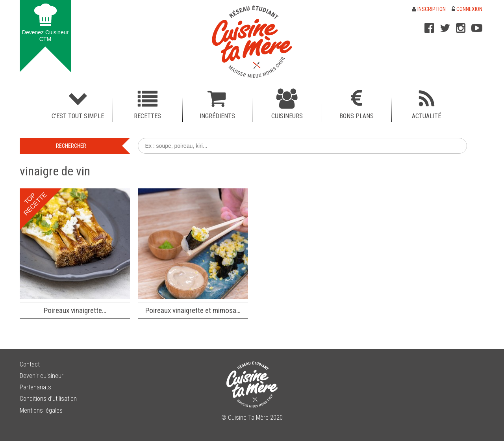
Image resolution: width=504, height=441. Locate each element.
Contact (30, 364)
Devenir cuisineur (42, 376)
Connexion (467, 9)
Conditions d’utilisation (48, 399)
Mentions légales (41, 410)
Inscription (429, 9)
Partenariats (35, 387)
